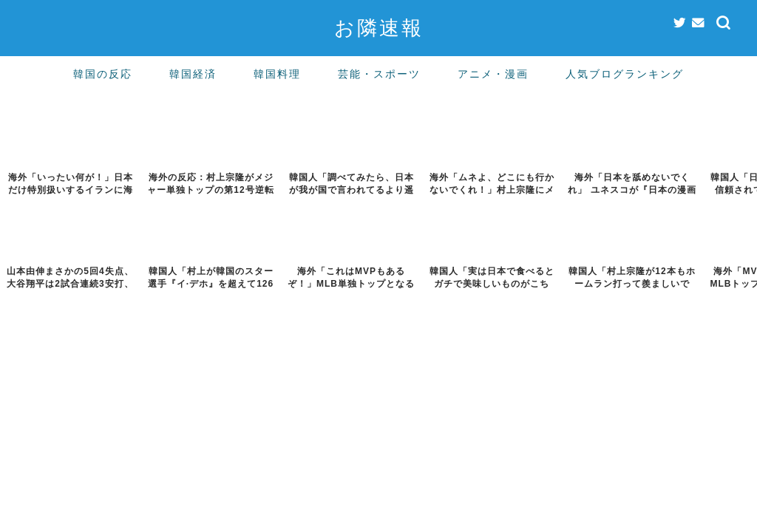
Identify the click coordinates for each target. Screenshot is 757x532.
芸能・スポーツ (379, 74)
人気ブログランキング (625, 74)
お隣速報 (379, 27)
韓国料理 (277, 74)
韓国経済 (193, 74)
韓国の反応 (103, 74)
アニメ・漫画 (493, 74)
